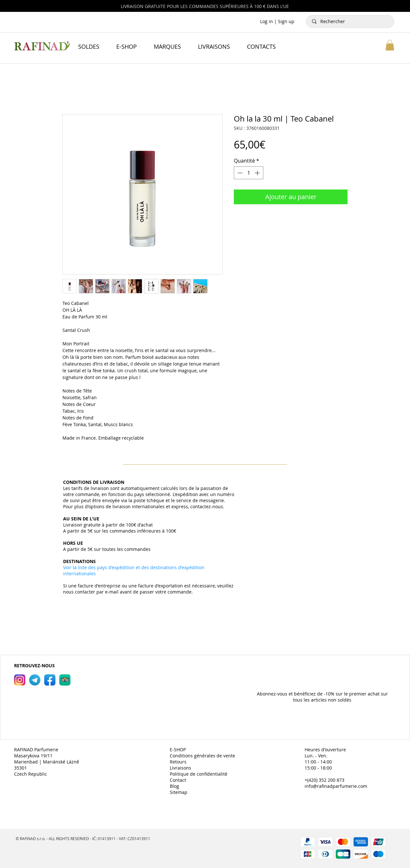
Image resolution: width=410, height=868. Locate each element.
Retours (178, 762)
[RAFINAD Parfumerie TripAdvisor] (65, 680)
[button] (390, 45)
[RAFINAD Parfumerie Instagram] (20, 680)
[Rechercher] (350, 21)
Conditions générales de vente (202, 756)
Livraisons (180, 768)
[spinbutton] (249, 173)
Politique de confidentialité (199, 774)
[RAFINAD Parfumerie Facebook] (50, 680)
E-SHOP (178, 750)
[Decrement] (239, 173)
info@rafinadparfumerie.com (336, 786)
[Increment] (258, 173)
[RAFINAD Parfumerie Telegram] (35, 680)
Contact (178, 780)
